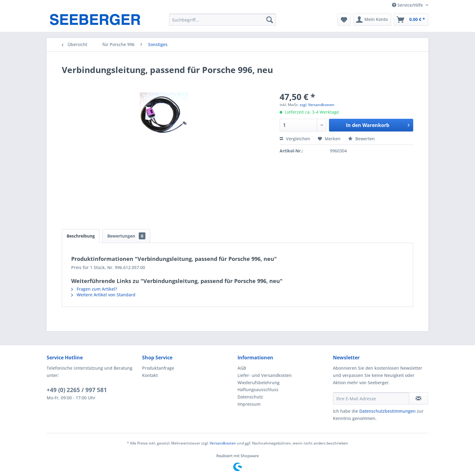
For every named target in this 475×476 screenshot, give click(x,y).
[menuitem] (223, 20)
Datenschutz (250, 397)
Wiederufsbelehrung (259, 383)
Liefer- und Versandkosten (265, 375)
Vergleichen (295, 139)
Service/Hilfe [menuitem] (408, 5)
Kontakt (150, 375)
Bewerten (361, 139)
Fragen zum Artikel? (94, 289)
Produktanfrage (158, 368)
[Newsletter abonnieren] (419, 398)
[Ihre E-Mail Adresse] (371, 398)
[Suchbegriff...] (223, 20)
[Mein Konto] (372, 20)
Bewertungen (126, 236)
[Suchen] (270, 20)
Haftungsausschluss (258, 389)
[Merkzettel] (344, 20)
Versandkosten (223, 443)
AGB (242, 368)
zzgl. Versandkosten (317, 105)
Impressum (249, 404)
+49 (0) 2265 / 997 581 (77, 390)
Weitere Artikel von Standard (103, 295)
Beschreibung (81, 236)
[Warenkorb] (411, 20)
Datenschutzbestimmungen (387, 411)
